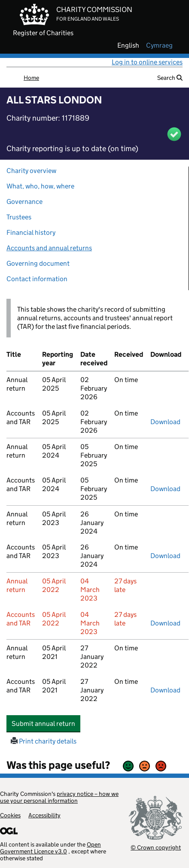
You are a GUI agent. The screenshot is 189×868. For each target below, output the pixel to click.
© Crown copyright (156, 847)
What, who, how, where (40, 186)
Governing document (38, 263)
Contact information (37, 279)
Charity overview (31, 171)
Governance (24, 202)
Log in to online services (147, 62)
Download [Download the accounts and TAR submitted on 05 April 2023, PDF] (165, 556)
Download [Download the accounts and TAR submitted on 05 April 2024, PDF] (165, 489)
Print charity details (44, 741)
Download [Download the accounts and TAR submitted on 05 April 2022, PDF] (165, 623)
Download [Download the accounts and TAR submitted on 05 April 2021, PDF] (165, 690)
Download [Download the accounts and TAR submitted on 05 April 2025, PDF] (165, 422)
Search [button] (170, 78)
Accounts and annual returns (49, 248)
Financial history (31, 232)
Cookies (10, 815)
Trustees (19, 217)
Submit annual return (46, 723)
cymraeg (159, 46)
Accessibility (44, 815)
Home (31, 78)
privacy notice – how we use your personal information (59, 797)
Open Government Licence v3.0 (50, 848)
